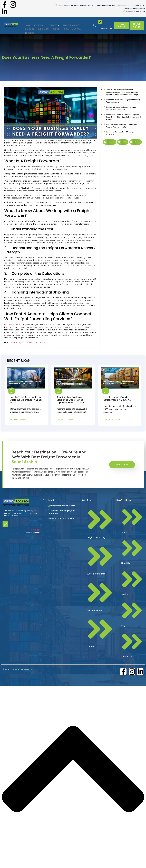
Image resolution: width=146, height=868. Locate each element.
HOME (27, 25)
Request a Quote (70, 25)
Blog (65, 27)
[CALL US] (100, 22)
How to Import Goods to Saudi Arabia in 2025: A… (117, 398)
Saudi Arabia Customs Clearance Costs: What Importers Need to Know (70, 400)
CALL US (108, 27)
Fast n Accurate (11, 325)
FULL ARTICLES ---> (18, 419)
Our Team (75, 27)
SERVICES (53, 25)
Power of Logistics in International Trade (27, 342)
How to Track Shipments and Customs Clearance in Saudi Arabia (26, 400)
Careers (56, 27)
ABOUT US (39, 25)
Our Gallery (43, 27)
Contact (29, 27)
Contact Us (122, 463)
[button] (110, 142)
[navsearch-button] (96, 26)
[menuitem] (30, 30)
